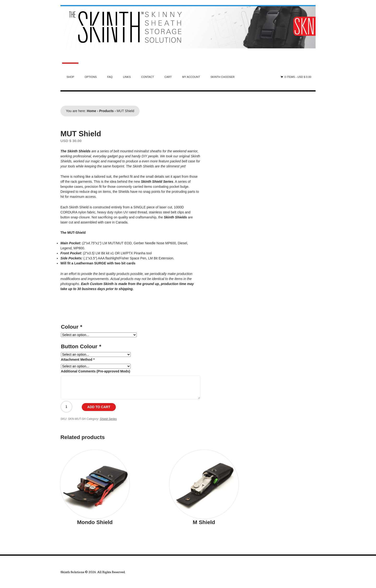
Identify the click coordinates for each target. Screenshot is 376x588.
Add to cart (99, 407)
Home (91, 111)
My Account (191, 77)
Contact (148, 77)
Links (127, 77)
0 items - (298, 77)
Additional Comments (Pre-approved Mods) (96, 371)
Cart (168, 77)
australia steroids (18, 2)
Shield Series (108, 419)
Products (106, 111)
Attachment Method (78, 360)
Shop (70, 77)
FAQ (110, 77)
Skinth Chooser (223, 77)
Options (91, 77)
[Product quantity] (66, 407)
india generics (18, 567)
